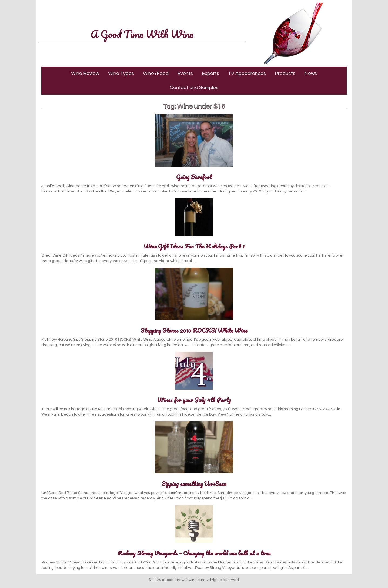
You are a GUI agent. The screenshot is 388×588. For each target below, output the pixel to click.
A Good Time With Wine (142, 34)
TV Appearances (247, 73)
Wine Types (121, 73)
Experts (210, 73)
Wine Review (85, 73)
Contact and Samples (194, 87)
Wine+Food (156, 73)
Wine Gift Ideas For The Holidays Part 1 (194, 246)
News (311, 73)
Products (285, 73)
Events (185, 73)
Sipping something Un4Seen (194, 484)
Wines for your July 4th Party (194, 400)
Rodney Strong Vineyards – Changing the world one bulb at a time (194, 553)
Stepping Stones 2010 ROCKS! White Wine (194, 330)
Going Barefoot (194, 177)
